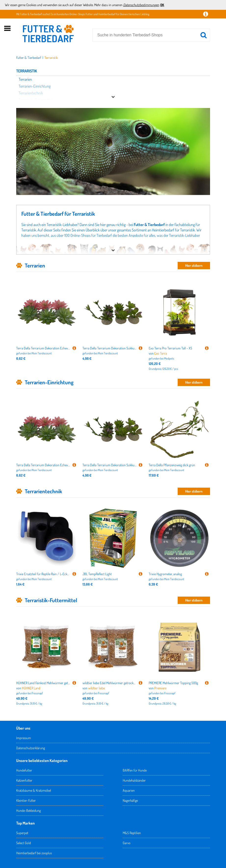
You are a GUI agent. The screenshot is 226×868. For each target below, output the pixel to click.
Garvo (127, 843)
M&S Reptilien (132, 833)
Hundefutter (24, 770)
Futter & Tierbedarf (29, 58)
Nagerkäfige (130, 800)
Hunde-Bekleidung (28, 810)
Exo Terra (161, 353)
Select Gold (24, 843)
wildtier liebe (96, 688)
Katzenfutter (24, 780)
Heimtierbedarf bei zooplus (34, 853)
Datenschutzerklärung (31, 748)
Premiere (160, 688)
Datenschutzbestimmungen (141, 5)
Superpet (22, 833)
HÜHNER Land (31, 688)
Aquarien (129, 790)
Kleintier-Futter (26, 800)
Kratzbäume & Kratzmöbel (34, 790)
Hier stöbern (194, 265)
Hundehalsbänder (134, 780)
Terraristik (51, 58)
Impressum (24, 738)
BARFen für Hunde (135, 770)
